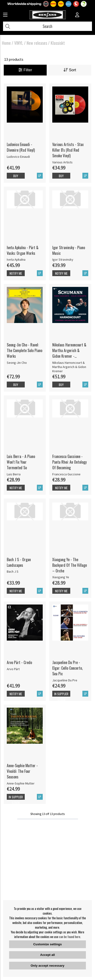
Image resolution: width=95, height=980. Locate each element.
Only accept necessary (47, 966)
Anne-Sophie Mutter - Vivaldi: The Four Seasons (22, 771)
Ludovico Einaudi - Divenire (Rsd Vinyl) (21, 147)
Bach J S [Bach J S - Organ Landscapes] (13, 571)
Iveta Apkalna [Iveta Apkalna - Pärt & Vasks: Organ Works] (16, 259)
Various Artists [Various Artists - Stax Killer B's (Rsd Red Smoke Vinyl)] (62, 162)
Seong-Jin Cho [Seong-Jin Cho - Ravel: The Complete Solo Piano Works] (17, 363)
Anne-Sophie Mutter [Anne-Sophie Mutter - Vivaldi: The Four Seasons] (21, 783)
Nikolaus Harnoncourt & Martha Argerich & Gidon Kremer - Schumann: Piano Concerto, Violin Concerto (69, 350)
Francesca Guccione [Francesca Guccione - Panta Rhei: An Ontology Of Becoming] (66, 474)
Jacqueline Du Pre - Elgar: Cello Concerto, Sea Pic (67, 668)
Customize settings (47, 944)
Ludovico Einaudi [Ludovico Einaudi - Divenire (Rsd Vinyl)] (18, 157)
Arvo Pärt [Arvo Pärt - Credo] (13, 669)
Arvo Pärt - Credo (19, 662)
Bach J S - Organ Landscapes (19, 562)
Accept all (47, 955)
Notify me (16, 273)
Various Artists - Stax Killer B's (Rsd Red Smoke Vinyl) (68, 150)
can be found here (70, 937)
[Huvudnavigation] (5, 15)
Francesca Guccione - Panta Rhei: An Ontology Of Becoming (69, 462)
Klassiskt (58, 43)
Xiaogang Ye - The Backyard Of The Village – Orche (70, 565)
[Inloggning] (77, 15)
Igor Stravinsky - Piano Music (69, 250)
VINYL (19, 43)
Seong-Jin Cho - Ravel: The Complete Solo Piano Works (25, 350)
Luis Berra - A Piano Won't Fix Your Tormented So (21, 462)
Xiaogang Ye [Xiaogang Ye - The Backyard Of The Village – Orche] (61, 577)
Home (6, 43)
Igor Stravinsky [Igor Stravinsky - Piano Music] (63, 259)
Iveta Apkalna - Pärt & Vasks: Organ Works (23, 250)
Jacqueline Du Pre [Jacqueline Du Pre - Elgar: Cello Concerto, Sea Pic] (65, 680)
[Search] (47, 26)
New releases (37, 43)
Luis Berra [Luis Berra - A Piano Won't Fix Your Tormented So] (14, 474)
